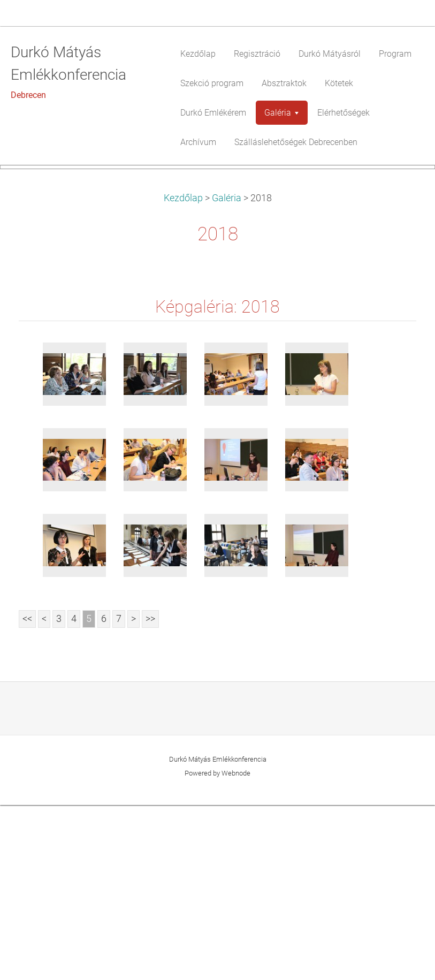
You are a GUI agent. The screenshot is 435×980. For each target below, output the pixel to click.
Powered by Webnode (217, 948)
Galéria (227, 373)
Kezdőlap (183, 373)
